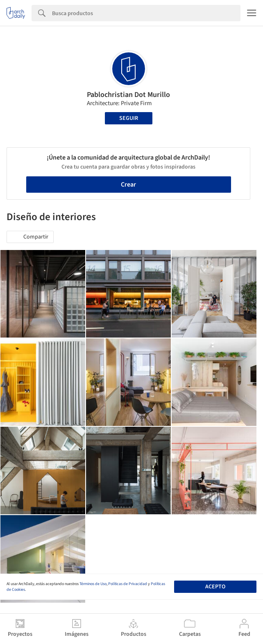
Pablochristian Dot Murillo (128, 95)
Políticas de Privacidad (128, 584)
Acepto (215, 587)
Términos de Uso (93, 584)
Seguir (129, 118)
